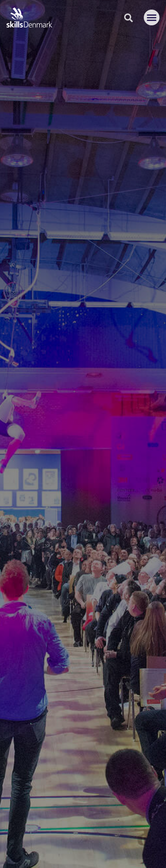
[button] (152, 17)
